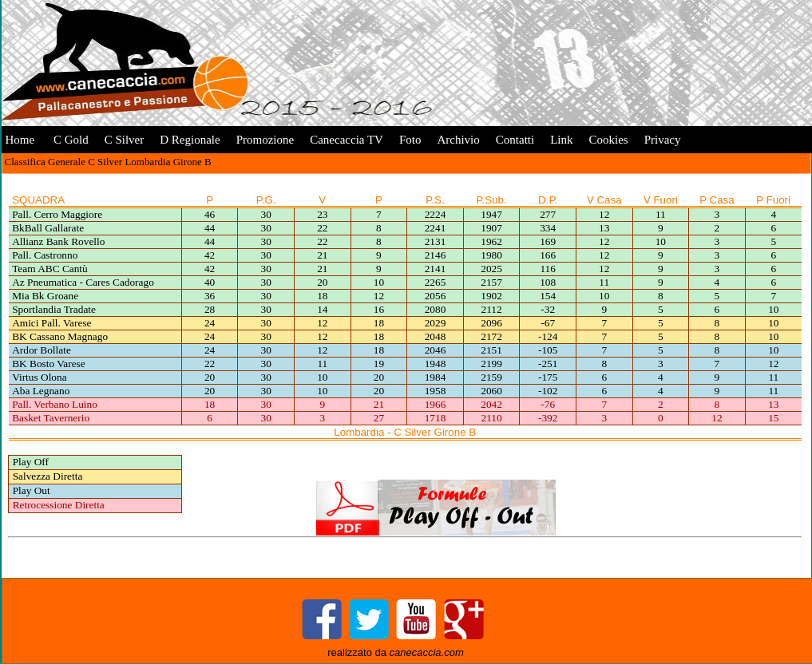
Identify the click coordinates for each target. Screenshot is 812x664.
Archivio (458, 140)
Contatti (515, 140)
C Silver (125, 140)
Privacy (663, 140)
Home (20, 140)
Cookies (608, 140)
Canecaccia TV (347, 140)
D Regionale (190, 140)
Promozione (265, 140)
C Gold (69, 140)
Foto (410, 140)
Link (561, 140)
